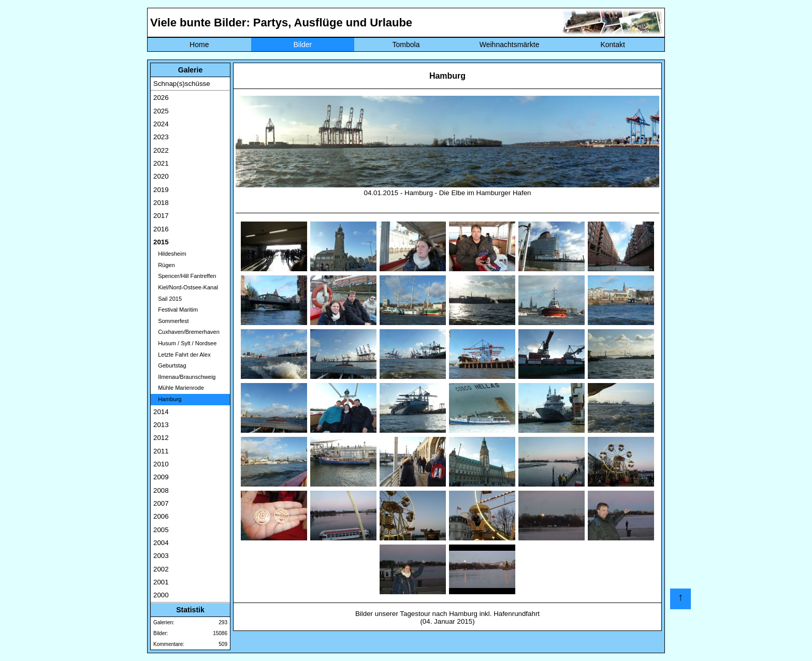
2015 (161, 242)
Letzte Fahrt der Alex (182, 355)
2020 (161, 176)
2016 (161, 229)
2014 (161, 412)
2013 (161, 425)
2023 (161, 137)
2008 (161, 490)
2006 (161, 516)
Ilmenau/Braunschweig (184, 377)
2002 (161, 569)
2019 (161, 190)
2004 (161, 543)
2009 (161, 477)
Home (199, 45)
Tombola (406, 45)
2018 (161, 203)
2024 (161, 124)
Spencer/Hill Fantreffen (185, 276)
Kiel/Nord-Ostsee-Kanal (186, 287)
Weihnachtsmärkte (510, 45)
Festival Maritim (176, 310)
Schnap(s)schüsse (182, 84)
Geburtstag (170, 365)
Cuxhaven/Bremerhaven (186, 332)
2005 (161, 530)
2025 (161, 111)
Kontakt (612, 45)
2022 (161, 150)
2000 (161, 595)
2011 (161, 451)
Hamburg (167, 399)
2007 (161, 503)
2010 (161, 464)
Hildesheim (170, 254)
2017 (161, 216)
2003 (161, 556)
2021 (161, 163)
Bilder (302, 45)
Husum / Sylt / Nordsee (185, 343)
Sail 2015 (168, 299)
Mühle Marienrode (179, 388)
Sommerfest (171, 321)
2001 (161, 582)
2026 (161, 98)
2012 (161, 438)
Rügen (164, 265)
